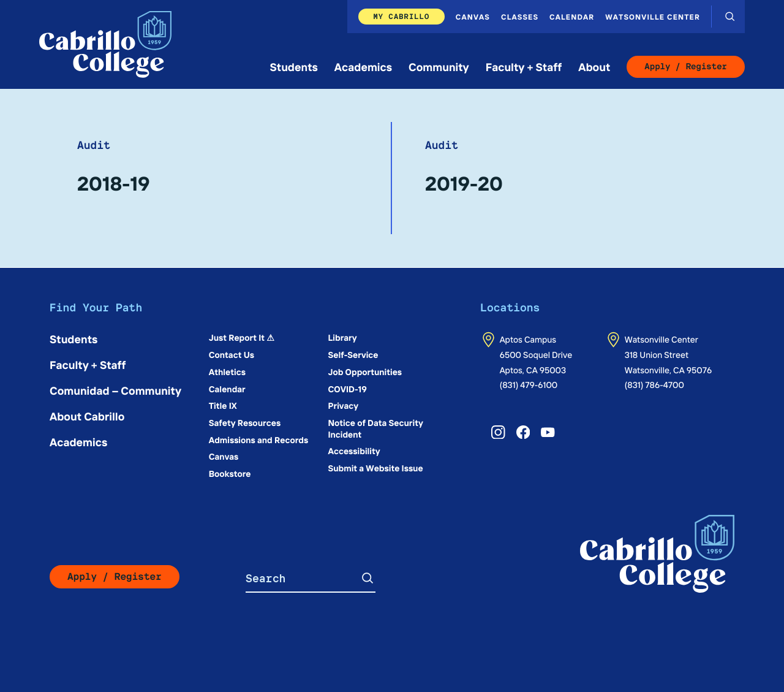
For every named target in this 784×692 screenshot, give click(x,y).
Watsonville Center (653, 17)
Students (294, 67)
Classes (520, 17)
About (594, 67)
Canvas (473, 17)
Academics (363, 67)
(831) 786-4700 (654, 384)
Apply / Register (686, 67)
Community (439, 67)
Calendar (572, 17)
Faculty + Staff (524, 67)
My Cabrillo (401, 16)
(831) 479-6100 (529, 384)
